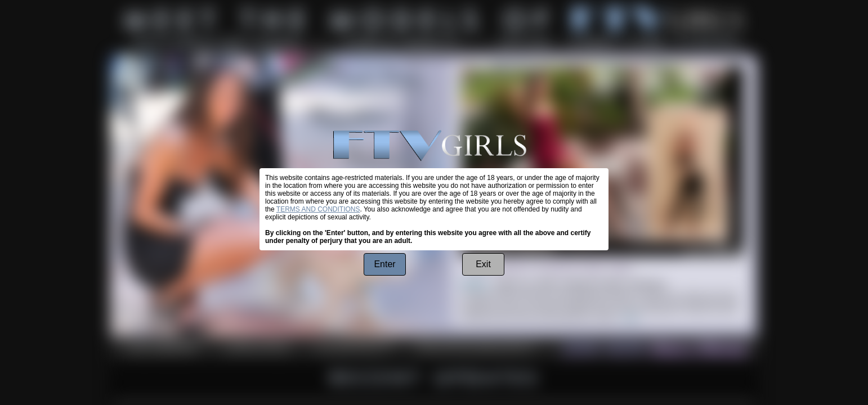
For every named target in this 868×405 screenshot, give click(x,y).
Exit (483, 264)
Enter (384, 264)
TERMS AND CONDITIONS (318, 209)
